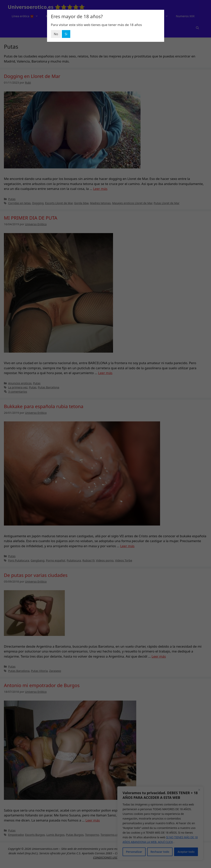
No (56, 34)
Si (66, 34)
